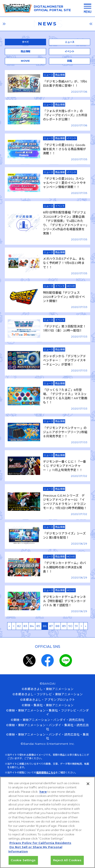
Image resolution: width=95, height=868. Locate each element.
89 (64, 626)
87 (51, 626)
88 (57, 626)
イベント (70, 51)
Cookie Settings (23, 863)
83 (25, 626)
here (43, 794)
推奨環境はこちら (46, 773)
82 (19, 626)
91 (76, 626)
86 (45, 626)
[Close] (88, 786)
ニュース (70, 42)
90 (70, 626)
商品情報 (25, 51)
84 (32, 626)
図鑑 (70, 61)
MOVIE (25, 61)
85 (38, 626)
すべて (25, 42)
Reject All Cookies (67, 863)
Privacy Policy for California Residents (40, 845)
